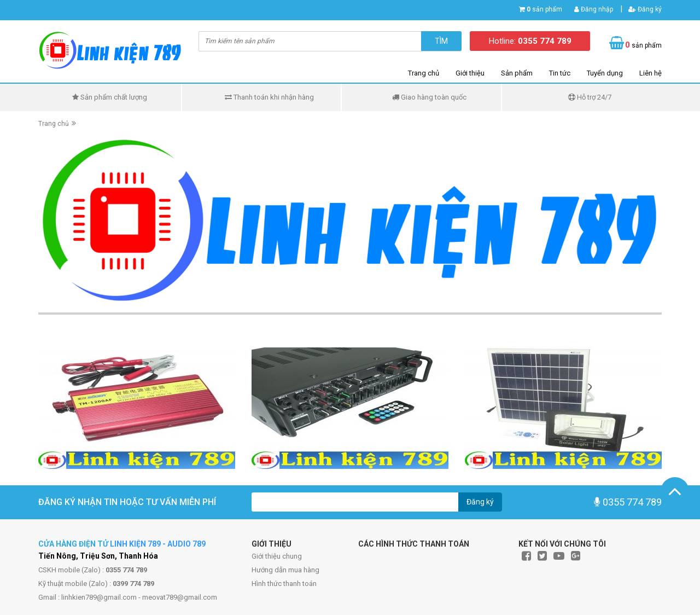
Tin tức (560, 73)
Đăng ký (645, 9)
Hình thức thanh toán (284, 584)
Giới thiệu (470, 73)
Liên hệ (651, 73)
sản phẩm (544, 9)
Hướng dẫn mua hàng (285, 570)
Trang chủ (424, 73)
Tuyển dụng (605, 73)
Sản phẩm (517, 73)
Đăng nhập (594, 9)
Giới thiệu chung (277, 556)
